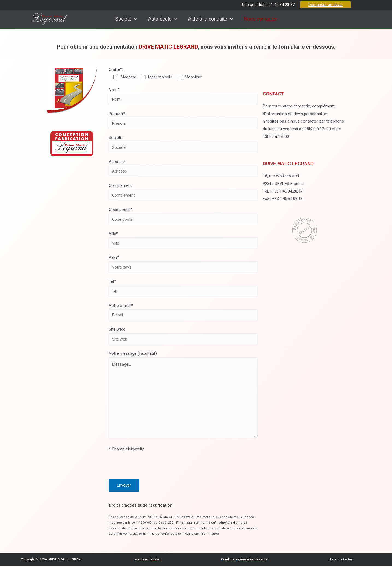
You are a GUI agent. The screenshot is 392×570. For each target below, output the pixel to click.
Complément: (183, 193)
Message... (183, 401)
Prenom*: (183, 120)
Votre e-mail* (183, 314)
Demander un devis (325, 5)
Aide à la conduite (210, 19)
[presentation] (128, 19)
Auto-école (159, 19)
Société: (183, 144)
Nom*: (183, 96)
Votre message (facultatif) (183, 399)
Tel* (183, 289)
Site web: (183, 338)
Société (120, 19)
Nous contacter (263, 19)
